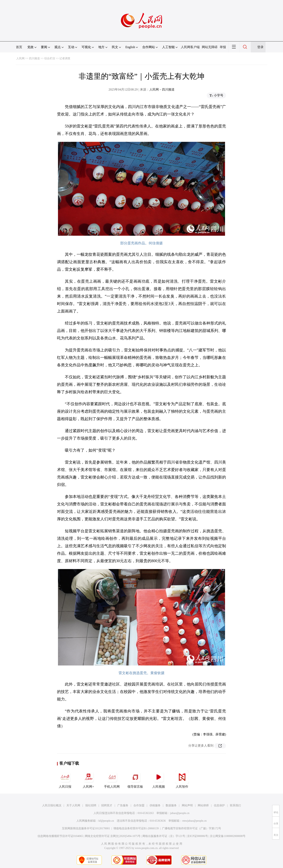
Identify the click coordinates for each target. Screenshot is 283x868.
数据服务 (171, 805)
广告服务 (123, 805)
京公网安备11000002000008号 (228, 836)
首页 (19, 47)
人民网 (20, 58)
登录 (260, 47)
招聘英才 (107, 805)
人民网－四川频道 (162, 89)
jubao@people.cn (180, 813)
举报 (223, 47)
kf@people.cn (106, 821)
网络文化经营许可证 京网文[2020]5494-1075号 (113, 836)
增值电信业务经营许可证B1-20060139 (136, 828)
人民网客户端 (190, 47)
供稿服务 (155, 805)
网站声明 (187, 805)
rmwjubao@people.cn (194, 821)
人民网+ (88, 779)
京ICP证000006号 (198, 836)
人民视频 (159, 779)
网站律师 (203, 805)
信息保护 (219, 805)
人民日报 (65, 779)
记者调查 (65, 58)
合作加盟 (139, 805)
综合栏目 (50, 58)
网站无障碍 (210, 47)
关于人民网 (73, 805)
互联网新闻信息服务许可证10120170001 (86, 828)
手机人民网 (112, 779)
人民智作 (182, 779)
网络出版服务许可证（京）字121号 (164, 836)
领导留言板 (135, 779)
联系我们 (235, 805)
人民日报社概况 (52, 805)
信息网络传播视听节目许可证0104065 (60, 836)
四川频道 (34, 58)
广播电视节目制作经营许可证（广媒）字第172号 (192, 828)
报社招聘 (91, 805)
